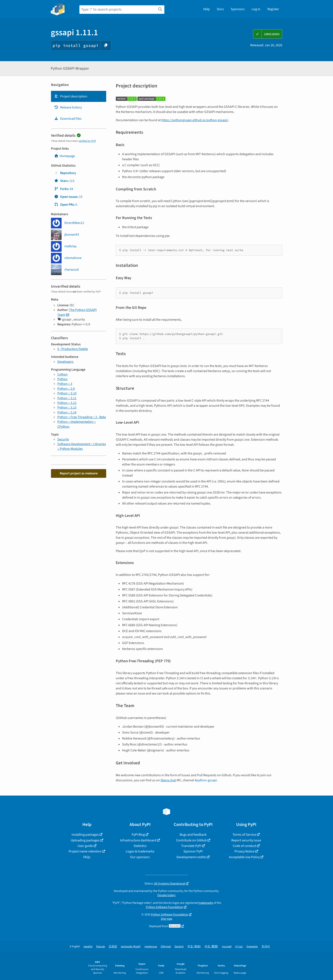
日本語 (113, 947)
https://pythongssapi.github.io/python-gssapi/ (195, 120)
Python (62, 379)
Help (207, 9)
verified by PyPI (87, 141)
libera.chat (168, 780)
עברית (239, 947)
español (88, 947)
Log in (256, 9)
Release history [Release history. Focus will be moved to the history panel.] (68, 107)
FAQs (87, 857)
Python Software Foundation (164, 907)
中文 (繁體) (211, 947)
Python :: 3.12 (67, 403)
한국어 (266, 947)
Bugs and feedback (193, 835)
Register (273, 9)
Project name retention (85, 851)
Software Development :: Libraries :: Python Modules (82, 446)
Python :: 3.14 (67, 412)
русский (227, 947)
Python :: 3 (65, 384)
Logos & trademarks (140, 851)
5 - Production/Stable (73, 349)
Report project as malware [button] (79, 473)
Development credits (191, 857)
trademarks (206, 903)
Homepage (65, 156)
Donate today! (166, 895)
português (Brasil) (131, 947)
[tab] (79, 96)
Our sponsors (140, 857)
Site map (166, 919)
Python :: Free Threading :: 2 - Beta (82, 417)
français (101, 947)
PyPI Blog (138, 835)
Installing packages (85, 835)
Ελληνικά (166, 947)
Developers (65, 362)
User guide (85, 846)
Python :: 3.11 (67, 398)
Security (63, 439)
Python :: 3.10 (67, 393)
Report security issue (246, 840)
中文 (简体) (194, 947)
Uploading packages (85, 840)
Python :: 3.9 (66, 389)
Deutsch (179, 947)
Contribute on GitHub (191, 840)
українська (151, 947)
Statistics (140, 846)
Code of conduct (244, 846)
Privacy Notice (244, 851)
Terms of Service (244, 835)
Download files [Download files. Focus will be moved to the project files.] (68, 119)
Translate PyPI (191, 846)
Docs (220, 9)
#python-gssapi (206, 780)
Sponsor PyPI (193, 851)
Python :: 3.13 (67, 408)
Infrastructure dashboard (138, 840)
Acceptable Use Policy (244, 857)
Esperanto (252, 947)
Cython (62, 374)
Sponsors (238, 9)
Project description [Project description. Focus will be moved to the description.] (71, 96)
